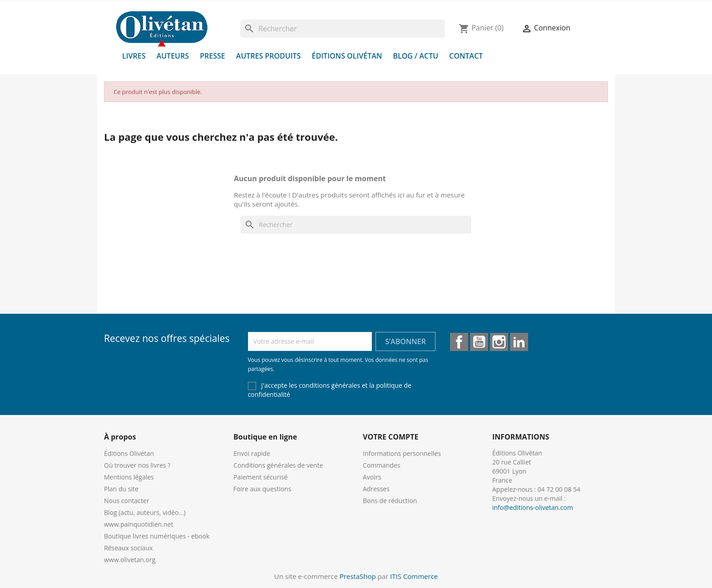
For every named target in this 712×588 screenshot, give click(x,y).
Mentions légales (129, 477)
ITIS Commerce (414, 576)
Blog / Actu (415, 56)
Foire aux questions (262, 489)
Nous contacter (127, 501)
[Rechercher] (343, 29)
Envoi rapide (252, 453)
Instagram (499, 342)
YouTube (479, 342)
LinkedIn (519, 342)
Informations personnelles (402, 453)
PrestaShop (358, 576)
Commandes (382, 465)
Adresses (376, 489)
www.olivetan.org (130, 560)
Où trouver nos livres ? (137, 465)
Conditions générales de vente (278, 465)
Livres (134, 56)
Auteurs (173, 56)
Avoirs (372, 477)
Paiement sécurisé (260, 477)
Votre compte (391, 437)
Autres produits (269, 56)
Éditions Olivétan (347, 56)
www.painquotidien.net (138, 524)
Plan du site (121, 489)
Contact (466, 56)
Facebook (459, 342)
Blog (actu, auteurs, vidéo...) (145, 512)
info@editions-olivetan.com (533, 507)
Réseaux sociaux (128, 548)
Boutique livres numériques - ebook (157, 536)
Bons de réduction (390, 501)
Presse (213, 56)
